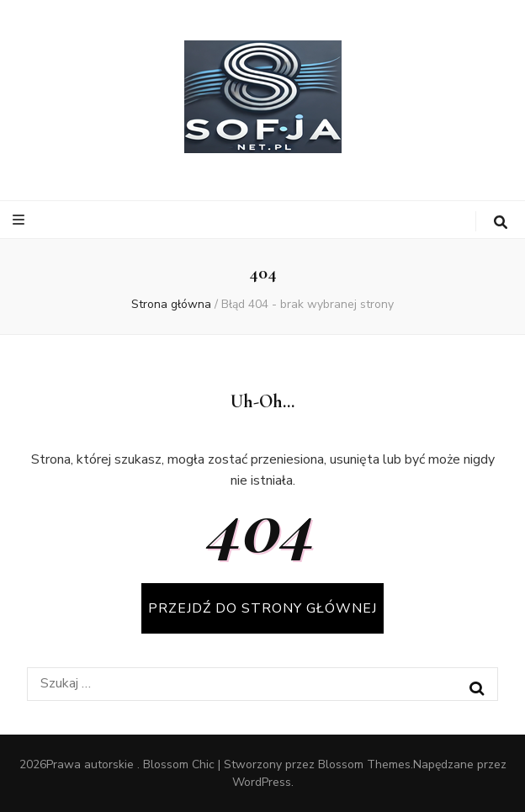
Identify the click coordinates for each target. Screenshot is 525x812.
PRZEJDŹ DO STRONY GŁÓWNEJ (262, 608)
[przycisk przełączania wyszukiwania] (501, 223)
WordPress (262, 782)
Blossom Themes (364, 764)
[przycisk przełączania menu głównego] (21, 220)
